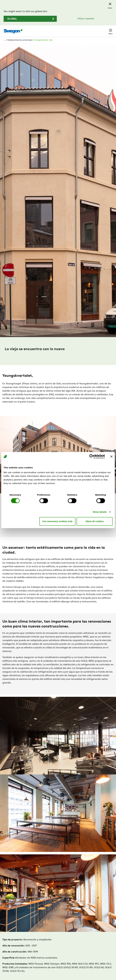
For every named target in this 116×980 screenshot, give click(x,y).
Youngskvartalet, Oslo (44, 40)
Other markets (86, 19)
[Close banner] (111, 457)
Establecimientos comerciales (20, 40)
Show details (100, 512)
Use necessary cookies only (57, 521)
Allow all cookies (94, 521)
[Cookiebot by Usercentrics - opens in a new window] (92, 457)
